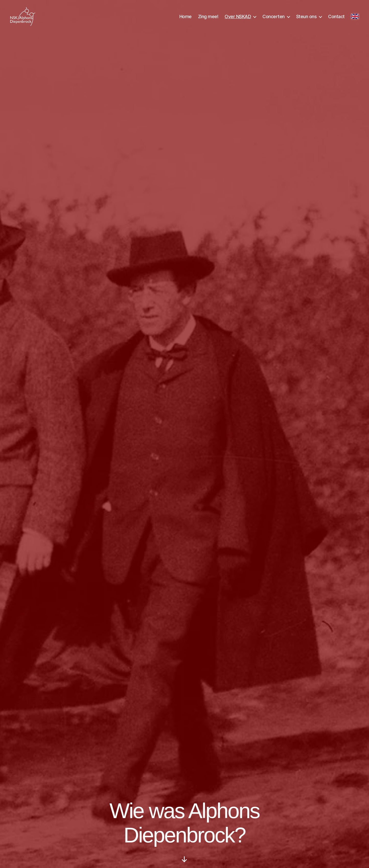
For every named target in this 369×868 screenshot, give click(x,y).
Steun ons (307, 19)
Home (186, 19)
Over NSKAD (238, 19)
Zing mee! (208, 19)
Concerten (274, 19)
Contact (336, 19)
